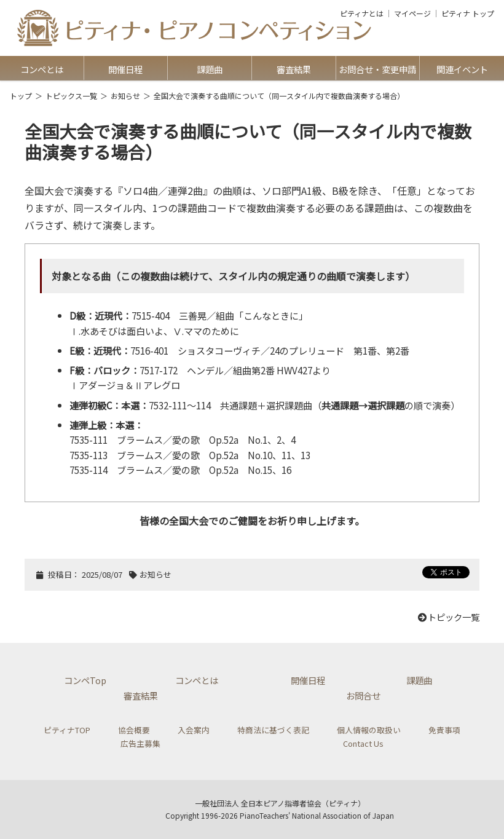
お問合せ (363, 695)
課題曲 (210, 69)
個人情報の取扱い (369, 730)
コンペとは (42, 69)
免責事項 (444, 730)
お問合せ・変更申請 (377, 69)
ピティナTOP (67, 730)
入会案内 (194, 730)
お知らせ (125, 96)
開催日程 (125, 69)
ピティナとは (362, 14)
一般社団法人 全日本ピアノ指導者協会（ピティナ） (280, 803)
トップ (21, 96)
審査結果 (294, 69)
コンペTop (85, 680)
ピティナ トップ (468, 14)
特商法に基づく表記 (273, 730)
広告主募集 (140, 743)
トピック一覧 (448, 617)
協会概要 (134, 730)
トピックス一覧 (71, 96)
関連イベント (462, 69)
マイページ (412, 14)
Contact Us (363, 743)
